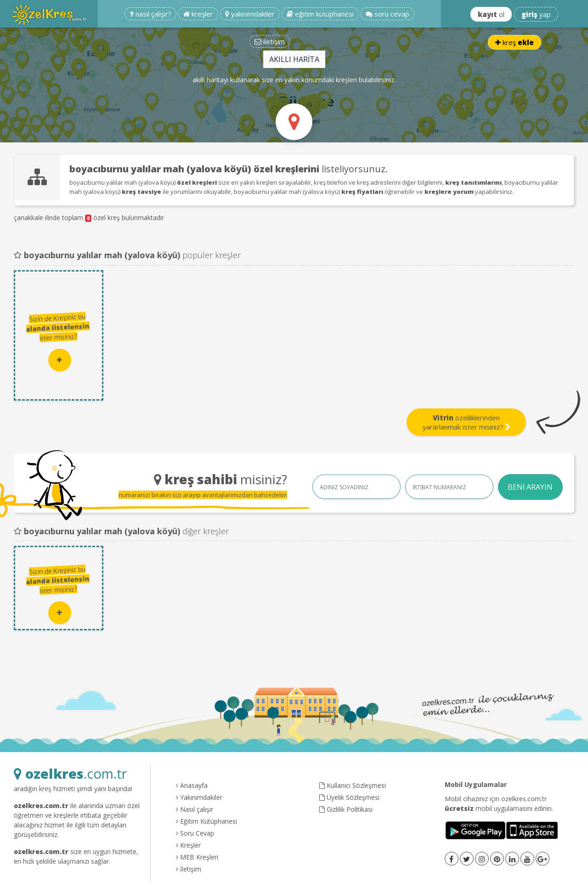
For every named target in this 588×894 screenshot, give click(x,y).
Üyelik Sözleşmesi (349, 797)
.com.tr (70, 773)
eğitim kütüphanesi (320, 14)
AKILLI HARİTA (294, 59)
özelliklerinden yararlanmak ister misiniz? (466, 422)
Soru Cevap (195, 833)
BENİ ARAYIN (530, 487)
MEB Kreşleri (197, 857)
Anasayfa (192, 785)
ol (491, 14)
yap (536, 14)
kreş (514, 42)
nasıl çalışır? (150, 14)
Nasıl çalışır (195, 809)
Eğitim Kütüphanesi (206, 821)
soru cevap (387, 14)
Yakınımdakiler (199, 797)
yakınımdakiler (250, 14)
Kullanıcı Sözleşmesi (353, 785)
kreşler (198, 14)
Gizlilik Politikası (346, 809)
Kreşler (188, 845)
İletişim (189, 869)
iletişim (270, 41)
